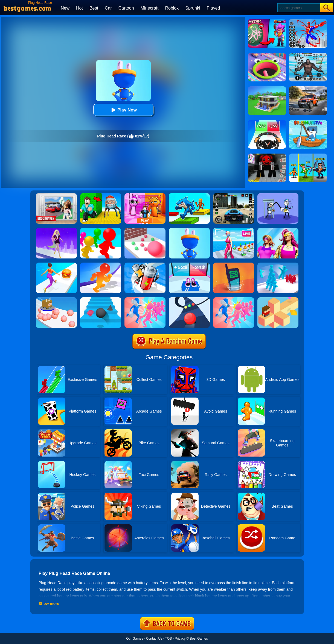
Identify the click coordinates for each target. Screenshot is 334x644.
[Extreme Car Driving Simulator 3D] (234, 195)
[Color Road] (189, 299)
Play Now (123, 110)
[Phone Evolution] (234, 264)
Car (108, 8)
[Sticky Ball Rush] (56, 299)
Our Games (135, 639)
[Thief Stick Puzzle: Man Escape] (278, 195)
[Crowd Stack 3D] (278, 264)
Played (214, 8)
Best (94, 8)
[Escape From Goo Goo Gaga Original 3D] (101, 195)
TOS (169, 639)
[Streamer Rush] (234, 230)
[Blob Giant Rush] (101, 264)
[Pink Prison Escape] (145, 195)
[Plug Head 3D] (189, 230)
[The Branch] (278, 299)
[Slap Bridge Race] (234, 299)
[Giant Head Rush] (101, 230)
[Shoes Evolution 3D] (189, 264)
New (65, 8)
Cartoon (126, 8)
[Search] (299, 8)
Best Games (199, 639)
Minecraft (150, 8)
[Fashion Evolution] (278, 230)
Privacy (180, 639)
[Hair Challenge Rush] (56, 230)
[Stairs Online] (101, 299)
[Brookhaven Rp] (56, 195)
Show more (49, 604)
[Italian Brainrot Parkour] (189, 195)
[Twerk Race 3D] (56, 264)
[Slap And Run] (145, 299)
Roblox (172, 8)
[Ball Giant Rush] (145, 230)
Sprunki (193, 8)
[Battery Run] (145, 264)
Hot (79, 8)
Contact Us (154, 639)
